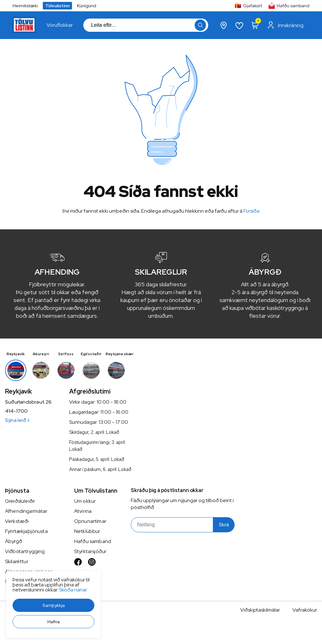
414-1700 (16, 411)
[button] (53, 605)
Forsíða (251, 211)
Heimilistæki (25, 6)
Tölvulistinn (57, 6)
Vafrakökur (305, 610)
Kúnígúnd (87, 6)
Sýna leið (17, 420)
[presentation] (60, 25)
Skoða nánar (73, 590)
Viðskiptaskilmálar (260, 610)
